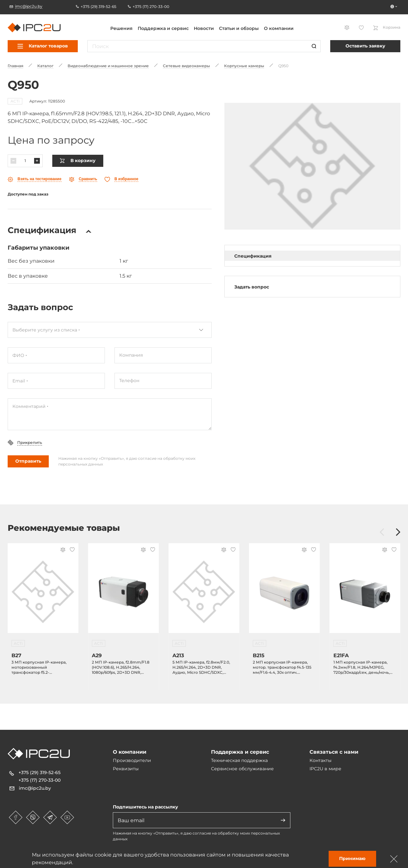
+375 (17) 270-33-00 (40, 780)
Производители (132, 760)
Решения (121, 28)
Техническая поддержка (239, 760)
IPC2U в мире (325, 769)
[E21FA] (365, 592)
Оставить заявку (365, 46)
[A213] (204, 592)
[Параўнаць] (83, 179)
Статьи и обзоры (239, 28)
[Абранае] (121, 179)
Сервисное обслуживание (242, 769)
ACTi (15, 101)
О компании (279, 28)
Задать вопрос (252, 287)
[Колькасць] (25, 161)
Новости (204, 28)
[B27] (43, 592)
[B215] (284, 592)
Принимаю (352, 858)
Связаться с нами (334, 752)
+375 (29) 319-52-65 (40, 772)
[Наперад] (398, 533)
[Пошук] (314, 46)
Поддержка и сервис (163, 28)
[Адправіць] (283, 820)
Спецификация (253, 256)
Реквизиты (126, 769)
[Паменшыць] (13, 161)
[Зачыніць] (394, 859)
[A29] (123, 592)
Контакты (321, 760)
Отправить (28, 461)
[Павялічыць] (37, 161)
